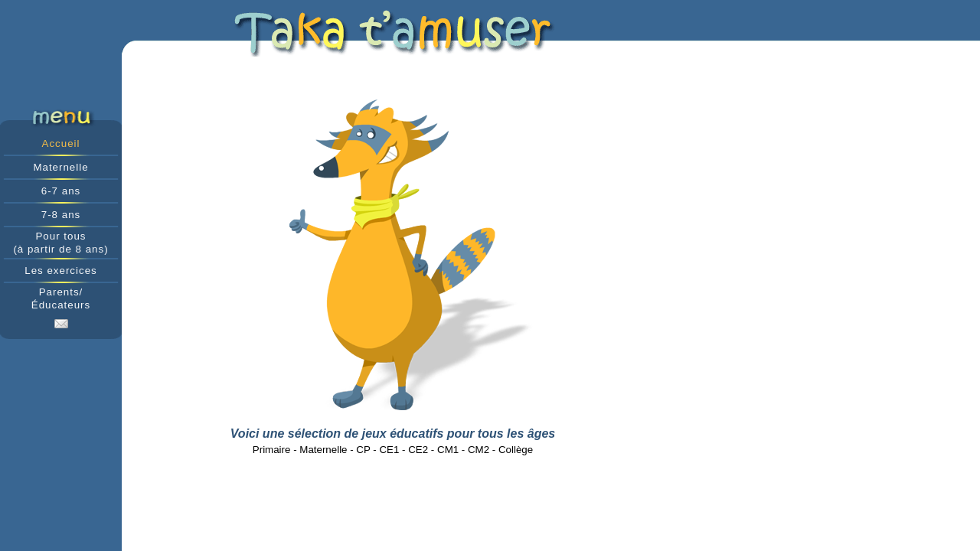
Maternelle (60, 167)
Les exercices (61, 271)
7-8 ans (61, 215)
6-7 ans (61, 191)
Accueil (61, 143)
